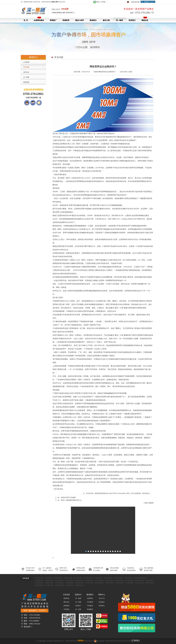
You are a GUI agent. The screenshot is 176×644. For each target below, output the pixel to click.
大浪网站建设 (69, 583)
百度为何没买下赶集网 (68, 497)
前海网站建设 (39, 585)
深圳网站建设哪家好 (140, 578)
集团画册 (26, 82)
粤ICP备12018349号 (125, 641)
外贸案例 (90, 602)
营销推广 (53, 20)
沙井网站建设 (129, 580)
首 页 (26, 20)
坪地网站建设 (119, 583)
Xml (92, 641)
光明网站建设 (59, 583)
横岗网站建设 (99, 583)
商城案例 (90, 609)
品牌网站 (90, 598)
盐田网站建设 (79, 585)
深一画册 (78, 602)
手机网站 (66, 609)
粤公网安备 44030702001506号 (107, 641)
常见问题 (26, 67)
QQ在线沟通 (135, 2)
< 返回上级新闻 (148, 503)
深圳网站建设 (58, 578)
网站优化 (66, 602)
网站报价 (66, 598)
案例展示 (93, 20)
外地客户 (78, 606)
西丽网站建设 (149, 583)
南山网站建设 (78, 578)
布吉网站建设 (89, 583)
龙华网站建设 (108, 578)
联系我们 (132, 20)
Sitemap (88, 641)
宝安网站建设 (88, 578)
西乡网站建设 (119, 580)
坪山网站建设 (98, 578)
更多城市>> (28, 627)
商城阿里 (66, 20)
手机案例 (90, 606)
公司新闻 (26, 62)
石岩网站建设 (99, 580)
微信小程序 (80, 20)
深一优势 (78, 609)
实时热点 (26, 72)
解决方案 (106, 20)
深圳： (140, 13)
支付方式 (102, 598)
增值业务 (145, 19)
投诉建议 (102, 602)
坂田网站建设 (118, 578)
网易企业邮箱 (49, 580)
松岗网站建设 (149, 580)
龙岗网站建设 (68, 578)
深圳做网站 (49, 578)
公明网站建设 (89, 580)
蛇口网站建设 (49, 585)
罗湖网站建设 (69, 585)
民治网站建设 (39, 583)
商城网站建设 (39, 580)
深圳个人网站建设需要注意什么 (71, 500)
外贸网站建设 (59, 580)
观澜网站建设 (49, 583)
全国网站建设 (39, 19)
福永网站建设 (109, 580)
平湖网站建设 (128, 578)
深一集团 (119, 20)
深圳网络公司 (39, 578)
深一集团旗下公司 (147, 2)
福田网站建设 (59, 585)
